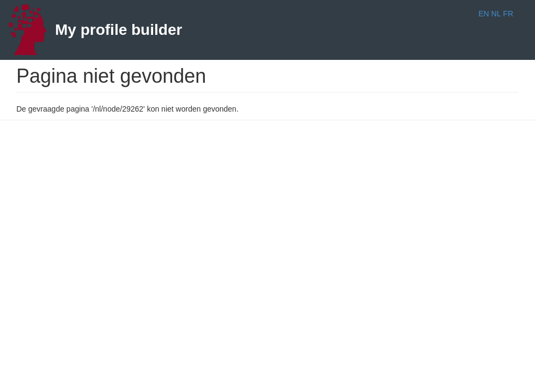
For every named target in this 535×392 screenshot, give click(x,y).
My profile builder (118, 30)
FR (508, 14)
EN (484, 14)
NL (496, 14)
